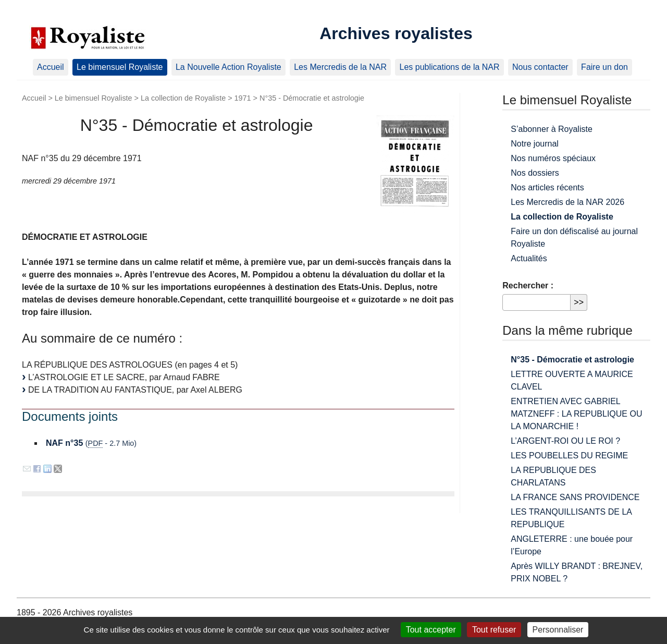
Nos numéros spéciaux (553, 158)
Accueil (51, 67)
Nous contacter (540, 67)
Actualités (529, 258)
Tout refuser (494, 630)
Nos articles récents (547, 187)
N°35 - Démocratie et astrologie (572, 360)
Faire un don (604, 67)
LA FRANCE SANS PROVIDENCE (575, 497)
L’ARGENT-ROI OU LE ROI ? (565, 441)
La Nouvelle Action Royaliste (228, 67)
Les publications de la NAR (449, 67)
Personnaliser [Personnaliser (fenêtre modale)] (558, 630)
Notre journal (535, 144)
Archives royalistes (396, 33)
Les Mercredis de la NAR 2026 (567, 202)
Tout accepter (431, 630)
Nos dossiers (535, 173)
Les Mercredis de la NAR (340, 67)
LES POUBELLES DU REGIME (569, 455)
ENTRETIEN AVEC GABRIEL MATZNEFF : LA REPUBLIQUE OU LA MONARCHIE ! (576, 414)
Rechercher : (528, 285)
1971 (243, 98)
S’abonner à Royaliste (552, 129)
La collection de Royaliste (183, 98)
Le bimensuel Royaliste (120, 67)
